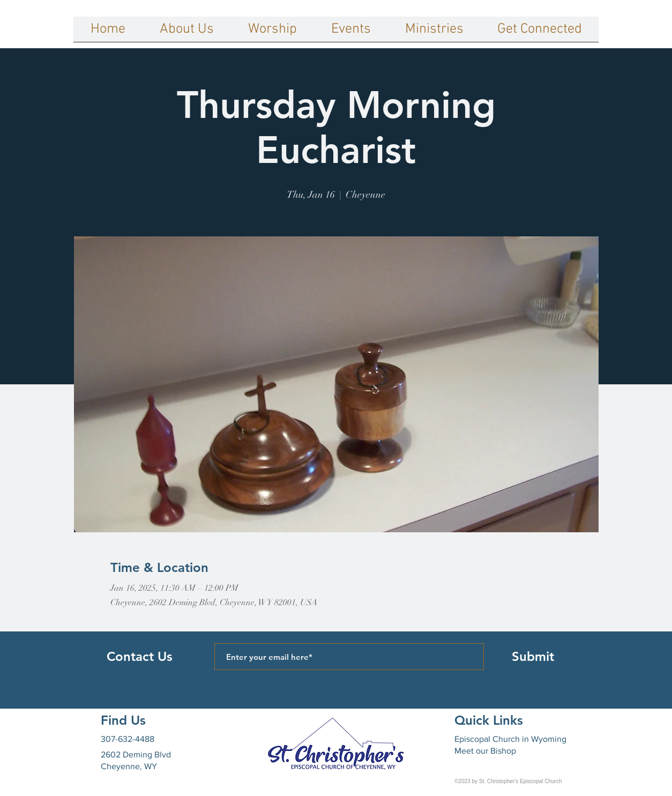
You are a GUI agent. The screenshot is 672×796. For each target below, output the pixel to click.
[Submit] (533, 657)
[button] (187, 33)
